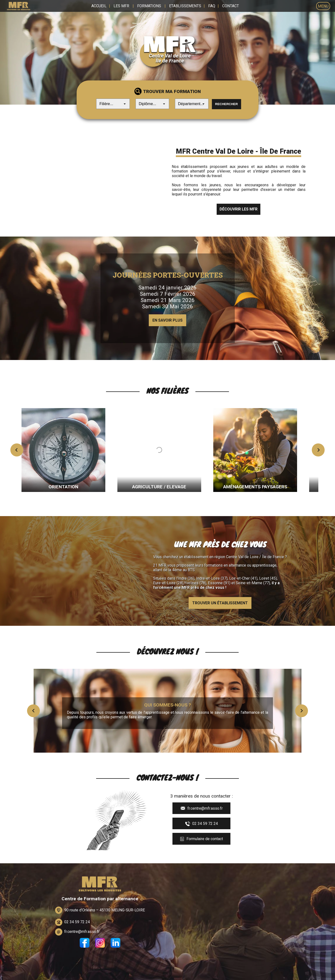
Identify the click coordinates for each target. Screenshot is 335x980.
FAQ (212, 6)
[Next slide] (318, 449)
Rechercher (227, 105)
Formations (149, 6)
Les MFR (121, 6)
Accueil (99, 6)
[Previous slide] (17, 449)
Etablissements (185, 6)
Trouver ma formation (172, 92)
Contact (231, 6)
